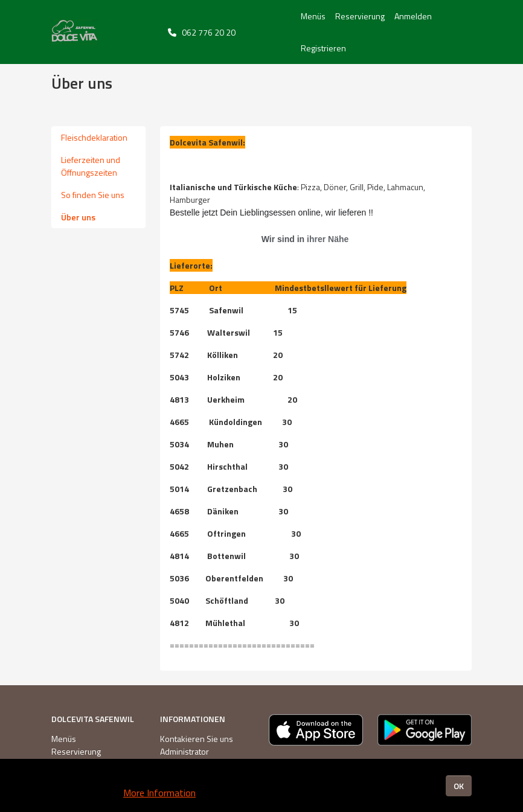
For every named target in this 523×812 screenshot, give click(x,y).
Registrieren (323, 48)
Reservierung (360, 16)
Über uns (78, 217)
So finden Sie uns (93, 195)
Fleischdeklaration (94, 137)
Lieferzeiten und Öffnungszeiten (91, 166)
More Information (159, 793)
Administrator (184, 751)
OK (459, 786)
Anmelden (413, 16)
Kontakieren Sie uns (197, 739)
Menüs (313, 16)
